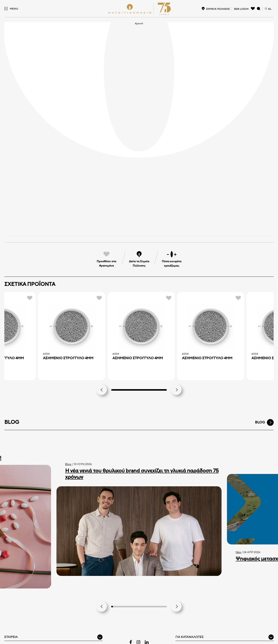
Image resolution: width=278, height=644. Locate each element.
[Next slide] (176, 390)
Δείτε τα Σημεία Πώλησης (139, 264)
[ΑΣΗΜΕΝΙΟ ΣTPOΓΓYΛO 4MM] (72, 327)
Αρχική (139, 23)
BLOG (260, 422)
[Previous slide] (102, 390)
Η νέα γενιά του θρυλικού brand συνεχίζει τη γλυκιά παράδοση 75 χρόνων (142, 474)
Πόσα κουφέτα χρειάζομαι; (172, 264)
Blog (68, 464)
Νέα (238, 552)
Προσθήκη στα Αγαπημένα (106, 264)
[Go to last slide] (102, 606)
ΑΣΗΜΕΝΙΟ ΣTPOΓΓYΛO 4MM (68, 358)
